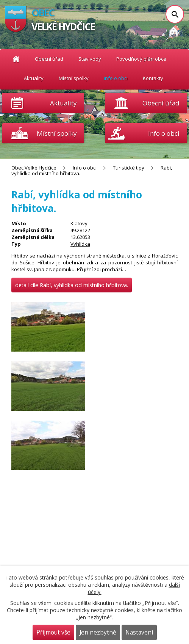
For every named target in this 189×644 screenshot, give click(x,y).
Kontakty (153, 78)
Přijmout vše (53, 632)
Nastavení (139, 632)
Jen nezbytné (98, 632)
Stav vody (90, 59)
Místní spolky (74, 78)
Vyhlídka (80, 244)
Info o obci (116, 78)
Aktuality (63, 103)
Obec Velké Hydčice (16, 59)
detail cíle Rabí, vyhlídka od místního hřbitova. (72, 285)
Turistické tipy (129, 168)
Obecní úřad (49, 59)
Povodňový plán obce (141, 59)
